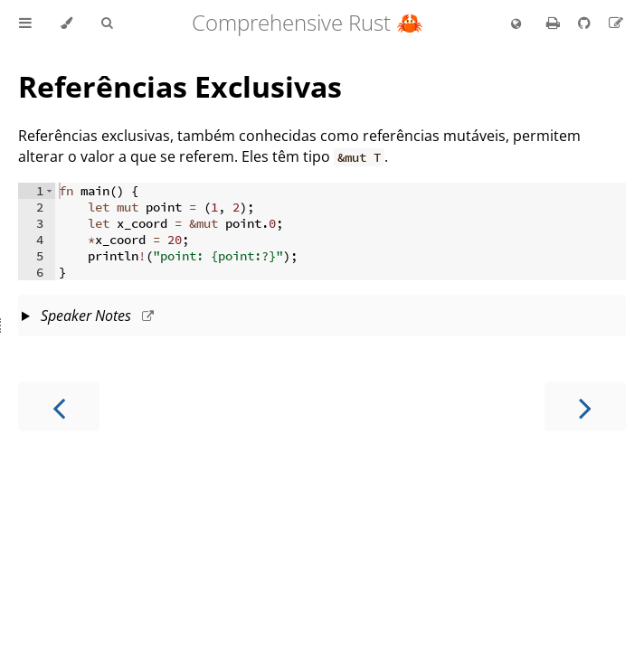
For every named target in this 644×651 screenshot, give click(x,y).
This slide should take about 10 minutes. (322, 317)
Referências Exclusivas (180, 86)
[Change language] (516, 24)
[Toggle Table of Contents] (25, 24)
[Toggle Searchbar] (107, 24)
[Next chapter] (585, 406)
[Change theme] (66, 24)
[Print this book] (555, 23)
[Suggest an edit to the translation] (616, 23)
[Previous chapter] (59, 406)
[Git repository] (586, 23)
